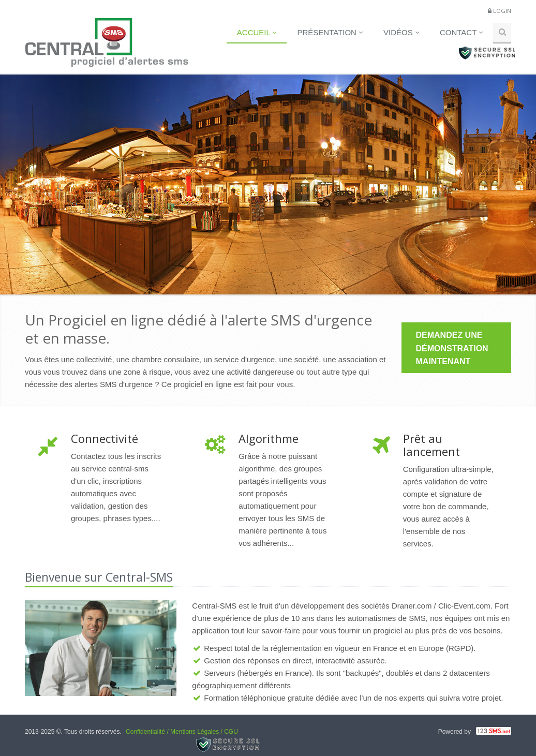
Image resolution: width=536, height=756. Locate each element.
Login (502, 11)
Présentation (330, 32)
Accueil (257, 32)
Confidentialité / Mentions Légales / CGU (182, 732)
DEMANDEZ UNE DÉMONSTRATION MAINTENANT (452, 348)
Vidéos (401, 32)
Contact (461, 32)
